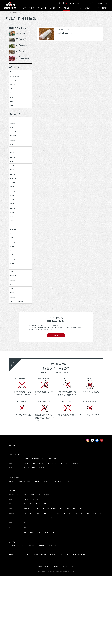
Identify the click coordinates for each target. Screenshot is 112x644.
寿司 (25, 600)
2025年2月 (14, 197)
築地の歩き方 (58, 549)
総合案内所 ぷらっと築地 (38, 531)
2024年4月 (14, 247)
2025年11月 (14, 153)
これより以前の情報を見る (19, 368)
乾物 (12, 94)
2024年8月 (14, 225)
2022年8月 (14, 346)
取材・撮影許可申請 (79, 623)
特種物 (32, 581)
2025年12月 (14, 147)
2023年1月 (14, 324)
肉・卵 (95, 581)
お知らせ (79, 3)
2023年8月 (14, 285)
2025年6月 (14, 181)
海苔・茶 (38, 572)
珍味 (37, 577)
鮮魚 (38, 581)
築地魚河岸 (41, 536)
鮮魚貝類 (33, 562)
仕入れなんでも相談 (51, 526)
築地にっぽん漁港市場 (29, 536)
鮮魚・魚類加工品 (16, 78)
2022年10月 (14, 335)
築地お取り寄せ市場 (43, 634)
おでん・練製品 (28, 577)
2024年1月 (14, 263)
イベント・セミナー (24, 623)
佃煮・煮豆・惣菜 (52, 577)
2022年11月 (14, 329)
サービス (13, 111)
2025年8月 (14, 169)
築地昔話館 (41, 613)
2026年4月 (14, 131)
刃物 (37, 586)
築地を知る (88, 8)
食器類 (43, 586)
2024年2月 (14, 258)
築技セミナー (77, 531)
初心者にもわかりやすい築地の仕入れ (33, 526)
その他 (13, 116)
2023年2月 (14, 318)
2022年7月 (14, 351)
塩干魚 (76, 581)
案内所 (60, 8)
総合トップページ (14, 513)
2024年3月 (14, 252)
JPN (66, 3)
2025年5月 (14, 186)
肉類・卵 (13, 89)
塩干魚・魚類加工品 (44, 562)
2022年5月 (14, 362)
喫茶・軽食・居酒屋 (49, 600)
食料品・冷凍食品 (71, 577)
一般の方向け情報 (14, 546)
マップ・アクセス (87, 3)
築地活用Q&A (37, 549)
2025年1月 (14, 203)
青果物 (88, 581)
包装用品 (51, 586)
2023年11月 (14, 269)
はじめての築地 (69, 549)
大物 (25, 581)
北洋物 (45, 581)
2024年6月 (14, 236)
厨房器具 (13, 105)
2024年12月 (14, 208)
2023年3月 (14, 313)
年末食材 (13, 72)
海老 (58, 581)
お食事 (39, 600)
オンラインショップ (100, 3)
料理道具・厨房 (28, 586)
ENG (70, 3)
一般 (41, 8)
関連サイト (56, 634)
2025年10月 (14, 159)
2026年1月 (14, 142)
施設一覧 (26, 531)
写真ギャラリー (52, 613)
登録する (56, 403)
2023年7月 (14, 291)
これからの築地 (13, 613)
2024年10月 (14, 214)
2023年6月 (14, 296)
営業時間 (100, 8)
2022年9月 (14, 340)
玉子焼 (62, 577)
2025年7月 (14, 175)
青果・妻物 (14, 83)
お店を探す (52, 8)
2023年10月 (14, 274)
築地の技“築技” (31, 613)
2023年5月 (14, 302)
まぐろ (26, 562)
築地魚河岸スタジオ (65, 531)
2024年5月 (14, 241)
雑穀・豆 (46, 572)
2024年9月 (14, 219)
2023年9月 (14, 280)
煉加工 (52, 581)
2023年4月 (14, 307)
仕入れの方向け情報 (15, 522)
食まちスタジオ (52, 531)
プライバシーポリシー (68, 634)
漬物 (43, 577)
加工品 (13, 100)
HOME (6, 13)
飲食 (101, 581)
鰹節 (31, 572)
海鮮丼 (32, 600)
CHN (73, 3)
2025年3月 (14, 191)
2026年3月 (14, 136)
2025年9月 (14, 164)
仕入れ (28, 8)
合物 (64, 581)
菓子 (81, 577)
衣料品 (58, 586)
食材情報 (66, 8)
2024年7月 (14, 230)
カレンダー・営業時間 (40, 623)
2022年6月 (14, 357)
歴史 (22, 613)
